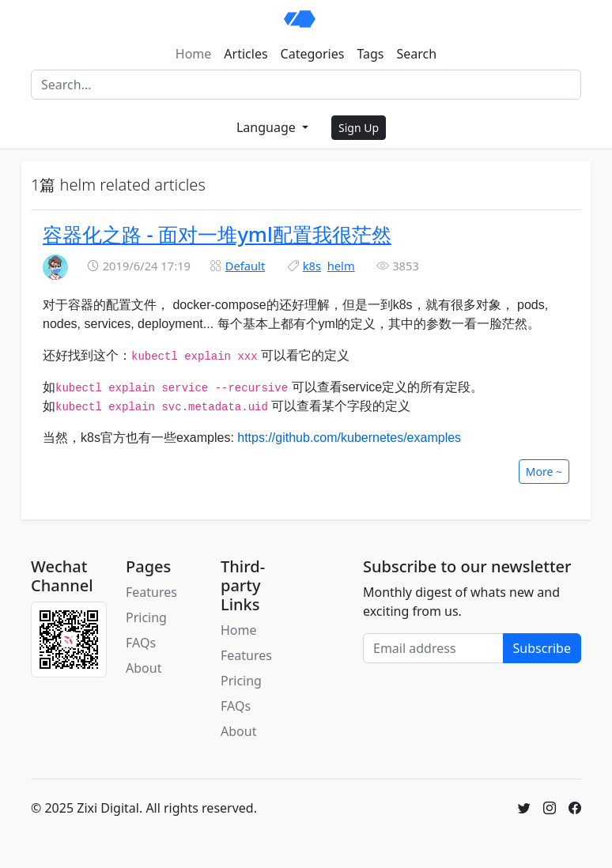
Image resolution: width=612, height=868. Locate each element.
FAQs (141, 643)
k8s (312, 266)
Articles (246, 54)
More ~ (544, 472)
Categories (313, 54)
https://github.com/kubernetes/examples (349, 438)
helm (341, 266)
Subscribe (542, 648)
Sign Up (359, 128)
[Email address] (433, 648)
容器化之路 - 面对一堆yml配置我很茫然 (217, 234)
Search (417, 54)
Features (151, 592)
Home (194, 54)
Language (268, 127)
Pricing (146, 617)
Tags (370, 54)
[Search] (306, 85)
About (144, 668)
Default (246, 266)
